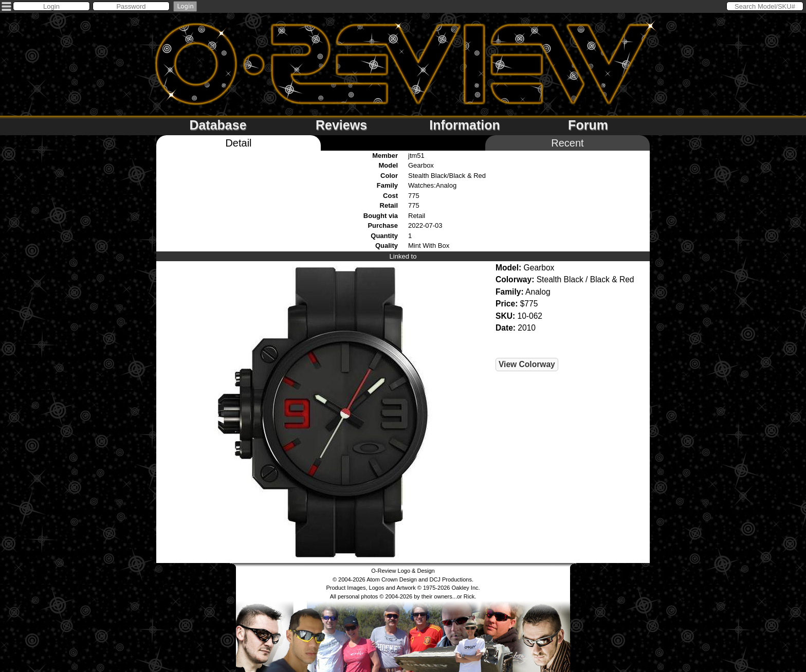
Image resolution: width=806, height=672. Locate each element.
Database (218, 125)
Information (465, 125)
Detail (238, 143)
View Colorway (527, 364)
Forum (588, 125)
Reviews (341, 125)
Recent (567, 143)
